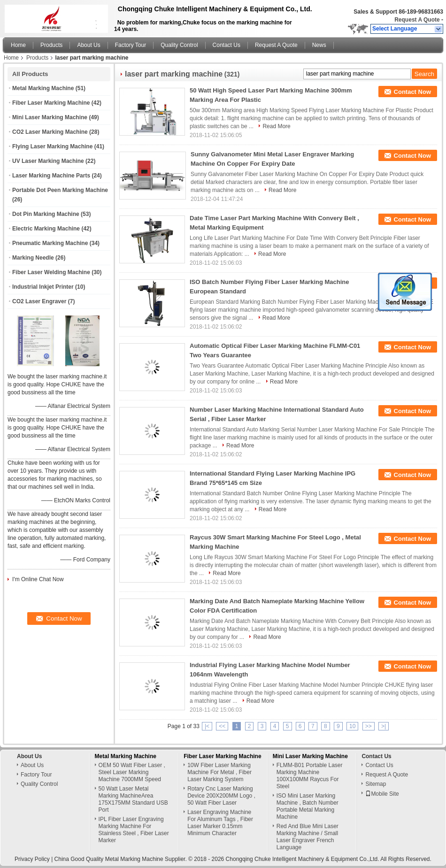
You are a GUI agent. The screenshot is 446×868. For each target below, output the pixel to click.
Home (18, 45)
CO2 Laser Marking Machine (50, 132)
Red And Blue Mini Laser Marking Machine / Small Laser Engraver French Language (308, 837)
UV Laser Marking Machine (48, 161)
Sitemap (376, 784)
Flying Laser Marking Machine (52, 146)
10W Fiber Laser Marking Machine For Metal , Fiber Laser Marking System (219, 772)
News (319, 45)
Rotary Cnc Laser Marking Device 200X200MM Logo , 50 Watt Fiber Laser (221, 796)
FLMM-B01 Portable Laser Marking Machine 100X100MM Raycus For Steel (310, 776)
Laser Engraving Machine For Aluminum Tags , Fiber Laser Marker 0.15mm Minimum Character (220, 823)
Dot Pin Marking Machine (46, 214)
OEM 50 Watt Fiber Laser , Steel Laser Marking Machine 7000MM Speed (132, 772)
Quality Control (179, 45)
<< (222, 726)
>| (384, 726)
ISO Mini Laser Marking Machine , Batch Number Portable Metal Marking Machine (308, 806)
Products (51, 45)
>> (369, 726)
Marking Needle (33, 258)
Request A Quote (417, 20)
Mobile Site (382, 794)
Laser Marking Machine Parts (51, 176)
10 (352, 726)
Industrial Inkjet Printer (43, 287)
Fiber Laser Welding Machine (51, 272)
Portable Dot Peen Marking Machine (60, 190)
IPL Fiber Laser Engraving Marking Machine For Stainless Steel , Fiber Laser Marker (134, 830)
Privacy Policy (32, 859)
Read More (276, 126)
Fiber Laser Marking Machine (51, 103)
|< (207, 726)
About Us (88, 45)
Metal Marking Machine (43, 88)
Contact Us (227, 45)
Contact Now (412, 92)
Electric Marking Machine (46, 229)
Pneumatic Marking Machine (50, 243)
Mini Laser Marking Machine (50, 117)
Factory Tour (131, 45)
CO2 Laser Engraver (39, 301)
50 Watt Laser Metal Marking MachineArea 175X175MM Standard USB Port (133, 799)
